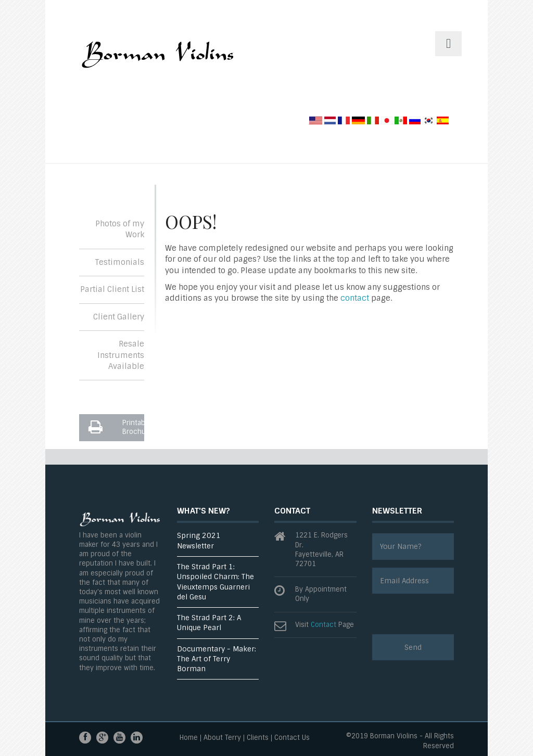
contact (355, 298)
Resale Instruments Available (121, 355)
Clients (258, 738)
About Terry (222, 738)
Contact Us (292, 738)
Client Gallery (119, 317)
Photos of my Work (120, 229)
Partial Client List (112, 289)
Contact (323, 625)
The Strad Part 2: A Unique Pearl (209, 623)
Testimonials (119, 262)
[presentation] (451, 614)
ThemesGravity (157, 59)
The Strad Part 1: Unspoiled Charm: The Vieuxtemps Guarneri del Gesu (215, 582)
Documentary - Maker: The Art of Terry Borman (217, 659)
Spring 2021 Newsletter (199, 541)
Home (189, 738)
